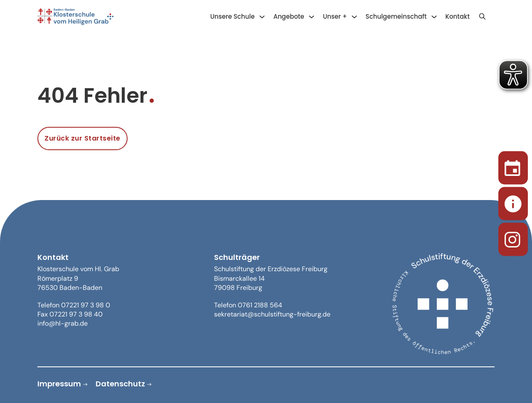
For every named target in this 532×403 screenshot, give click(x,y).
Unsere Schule (233, 16)
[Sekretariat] (513, 201)
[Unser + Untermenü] (354, 17)
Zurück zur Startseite (83, 138)
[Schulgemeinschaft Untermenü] (434, 17)
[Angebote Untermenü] (312, 17)
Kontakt (458, 16)
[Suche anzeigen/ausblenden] (482, 17)
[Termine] (513, 166)
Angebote (289, 16)
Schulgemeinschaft (396, 16)
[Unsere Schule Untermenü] (262, 17)
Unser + (335, 16)
